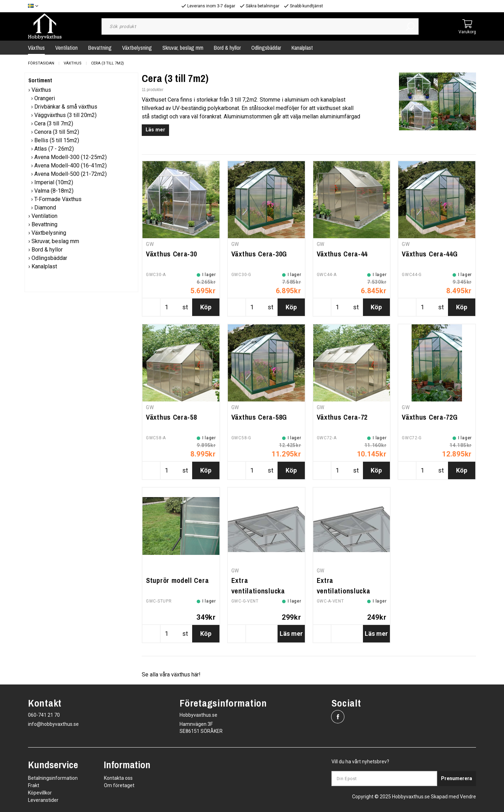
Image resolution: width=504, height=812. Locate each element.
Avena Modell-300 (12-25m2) (71, 157)
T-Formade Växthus (58, 199)
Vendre (468, 797)
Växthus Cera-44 (342, 254)
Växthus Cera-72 (342, 417)
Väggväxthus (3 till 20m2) (65, 115)
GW (150, 244)
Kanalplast (302, 48)
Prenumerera (457, 778)
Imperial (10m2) (54, 182)
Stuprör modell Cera (177, 580)
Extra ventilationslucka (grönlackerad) (258, 591)
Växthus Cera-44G (430, 254)
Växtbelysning (137, 48)
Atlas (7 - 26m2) (54, 149)
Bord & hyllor (227, 48)
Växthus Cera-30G (259, 254)
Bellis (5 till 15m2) (57, 140)
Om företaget (119, 785)
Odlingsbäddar (266, 48)
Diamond (45, 208)
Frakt (34, 785)
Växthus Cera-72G (430, 417)
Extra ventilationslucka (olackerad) (344, 591)
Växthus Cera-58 (171, 417)
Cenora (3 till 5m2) (57, 132)
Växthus (36, 48)
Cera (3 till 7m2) (107, 63)
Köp (206, 307)
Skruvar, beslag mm (183, 48)
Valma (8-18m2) (54, 191)
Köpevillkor (40, 793)
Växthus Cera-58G (259, 417)
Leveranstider (43, 800)
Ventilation (66, 48)
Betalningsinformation (53, 778)
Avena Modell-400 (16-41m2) (71, 166)
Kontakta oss (118, 778)
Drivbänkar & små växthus (66, 107)
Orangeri (45, 98)
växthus (181, 675)
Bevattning (100, 48)
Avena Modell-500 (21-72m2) (71, 174)
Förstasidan (41, 63)
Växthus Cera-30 (171, 254)
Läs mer (155, 130)
